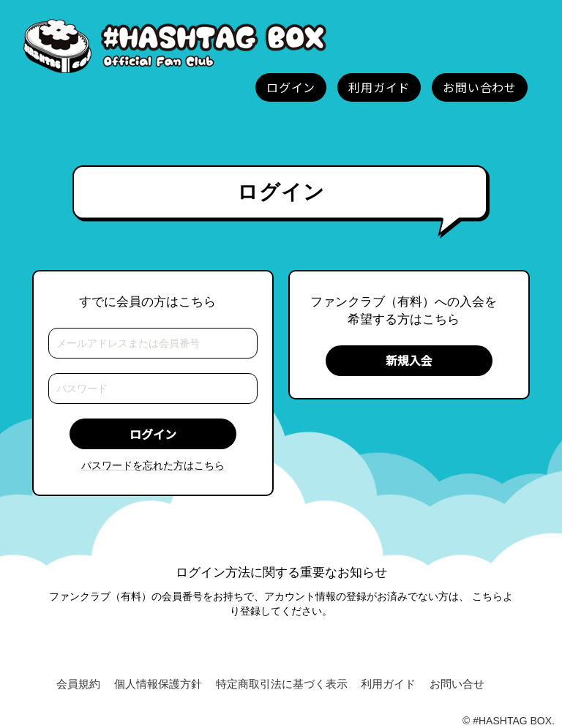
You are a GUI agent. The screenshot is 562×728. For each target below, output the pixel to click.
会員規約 (78, 684)
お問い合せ (457, 684)
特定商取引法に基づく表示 (282, 684)
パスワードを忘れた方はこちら (153, 465)
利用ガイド (388, 684)
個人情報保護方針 (158, 684)
